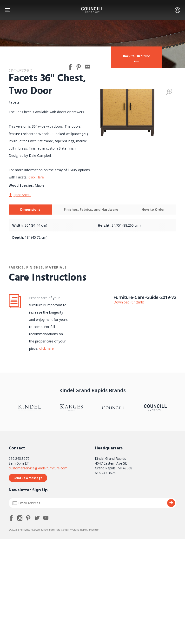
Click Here (36, 177)
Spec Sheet (22, 195)
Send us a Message (28, 478)
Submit (171, 503)
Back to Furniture (137, 56)
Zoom (169, 92)
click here (46, 348)
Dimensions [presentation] (30, 209)
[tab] (30, 210)
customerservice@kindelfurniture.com (38, 468)
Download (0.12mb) (129, 302)
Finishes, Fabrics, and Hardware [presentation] (91, 209)
